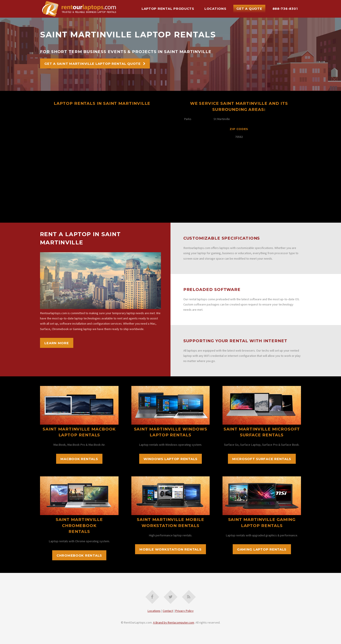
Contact (168, 611)
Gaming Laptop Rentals (262, 549)
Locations (215, 9)
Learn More (57, 343)
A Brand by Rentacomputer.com (174, 622)
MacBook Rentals (79, 459)
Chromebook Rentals (79, 556)
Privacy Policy (184, 611)
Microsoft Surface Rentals (262, 459)
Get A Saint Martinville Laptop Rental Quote (93, 64)
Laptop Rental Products (168, 9)
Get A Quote (249, 9)
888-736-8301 (285, 9)
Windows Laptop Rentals (170, 459)
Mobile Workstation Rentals (170, 549)
